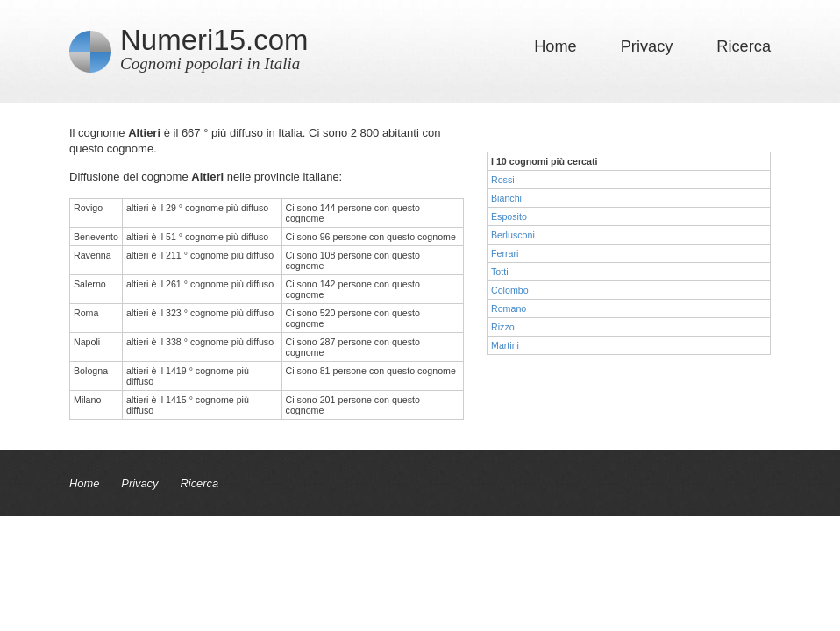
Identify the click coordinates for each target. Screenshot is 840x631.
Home (555, 46)
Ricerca (744, 46)
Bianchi (506, 198)
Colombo (510, 290)
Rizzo (503, 327)
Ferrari (505, 253)
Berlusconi (513, 235)
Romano (509, 308)
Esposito (509, 216)
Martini (505, 345)
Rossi (503, 180)
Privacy (647, 46)
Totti (500, 272)
